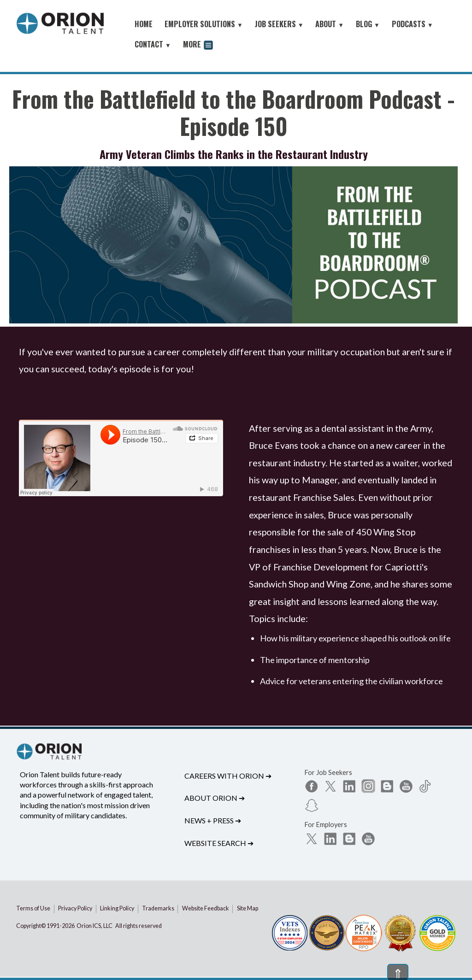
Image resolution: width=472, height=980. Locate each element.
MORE (198, 45)
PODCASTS (413, 24)
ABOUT (330, 24)
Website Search (219, 843)
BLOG (368, 24)
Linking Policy (117, 908)
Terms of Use (33, 908)
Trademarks (158, 908)
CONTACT (153, 44)
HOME (144, 24)
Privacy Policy (75, 908)
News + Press (213, 820)
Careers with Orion (228, 776)
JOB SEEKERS (279, 24)
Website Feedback (206, 908)
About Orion (215, 798)
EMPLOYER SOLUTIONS (204, 24)
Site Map (248, 908)
